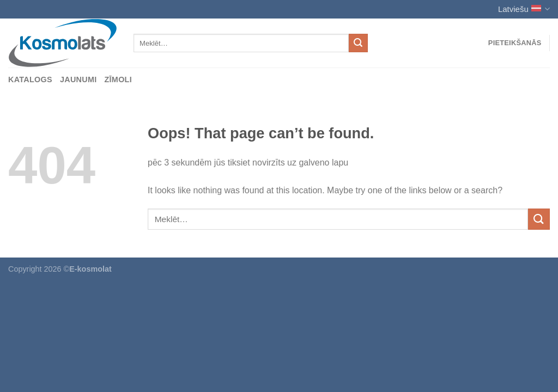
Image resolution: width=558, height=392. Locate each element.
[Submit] (358, 43)
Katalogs (30, 79)
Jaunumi (78, 79)
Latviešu (524, 9)
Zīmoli (119, 79)
